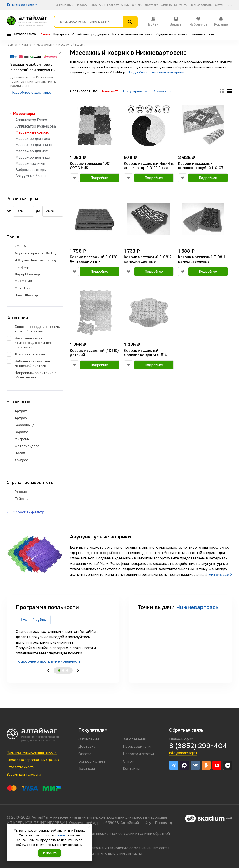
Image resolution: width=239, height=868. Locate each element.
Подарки (61, 34)
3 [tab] (67, 671)
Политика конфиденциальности (32, 752)
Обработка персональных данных (33, 760)
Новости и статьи (138, 754)
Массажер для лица (33, 157)
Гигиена (198, 34)
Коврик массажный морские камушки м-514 (145, 353)
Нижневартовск (197, 607)
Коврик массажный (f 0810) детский (94, 353)
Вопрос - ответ (92, 761)
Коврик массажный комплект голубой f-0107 (201, 166)
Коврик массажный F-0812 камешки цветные (148, 259)
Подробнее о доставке (31, 92)
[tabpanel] (63, 634)
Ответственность (21, 767)
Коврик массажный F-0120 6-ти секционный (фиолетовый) (94, 259)
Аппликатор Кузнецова (36, 126)
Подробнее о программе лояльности (49, 661)
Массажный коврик (32, 132)
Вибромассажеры (31, 170)
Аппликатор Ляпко (31, 120)
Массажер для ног (31, 151)
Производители (201, 5)
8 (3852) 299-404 (198, 746)
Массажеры (24, 114)
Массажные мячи (30, 164)
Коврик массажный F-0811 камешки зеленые (201, 259)
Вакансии (87, 769)
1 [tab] (59, 671)
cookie (135, 848)
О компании (65, 5)
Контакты (181, 5)
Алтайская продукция (91, 34)
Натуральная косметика (132, 34)
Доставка (152, 5)
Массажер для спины (34, 145)
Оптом (220, 5)
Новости (82, 5)
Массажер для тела (33, 139)
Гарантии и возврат (104, 5)
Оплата (166, 5)
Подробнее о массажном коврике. (157, 72)
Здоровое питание (172, 34)
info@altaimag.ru (183, 753)
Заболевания (134, 739)
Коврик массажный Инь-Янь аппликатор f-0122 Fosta (149, 166)
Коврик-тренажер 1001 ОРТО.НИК (90, 166)
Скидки (137, 5)
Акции (125, 5)
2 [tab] (63, 671)
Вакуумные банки (30, 176)
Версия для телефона (24, 775)
